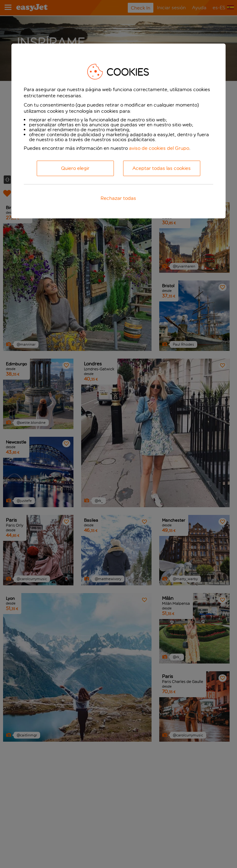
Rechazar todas (118, 198)
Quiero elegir (75, 168)
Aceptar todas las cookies (162, 168)
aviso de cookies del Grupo (159, 148)
